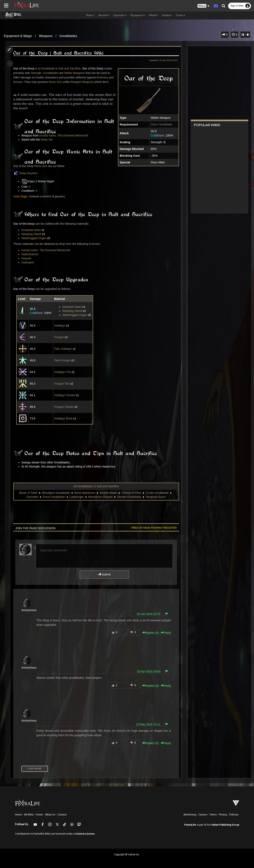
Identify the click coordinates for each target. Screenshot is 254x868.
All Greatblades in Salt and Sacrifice (96, 486)
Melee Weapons (75, 73)
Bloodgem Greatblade (56, 493)
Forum (39, 815)
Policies (234, 815)
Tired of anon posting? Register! (153, 528)
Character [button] (120, 15)
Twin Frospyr (63, 360)
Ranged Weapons (83, 82)
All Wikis (29, 815)
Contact (62, 815)
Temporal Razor (156, 497)
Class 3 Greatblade (160, 124)
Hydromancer (31, 254)
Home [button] (90, 15)
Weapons (46, 36)
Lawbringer (76, 497)
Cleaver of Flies (131, 493)
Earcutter (32, 497)
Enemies (103, 77)
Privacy (223, 815)
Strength (37, 73)
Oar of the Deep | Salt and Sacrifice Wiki (59, 53)
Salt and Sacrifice (71, 68)
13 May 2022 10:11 (147, 724)
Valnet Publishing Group (225, 825)
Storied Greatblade (129, 497)
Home (18, 815)
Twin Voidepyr (63, 349)
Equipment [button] (138, 15)
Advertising (190, 815)
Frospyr (59, 337)
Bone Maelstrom (85, 493)
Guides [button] (167, 15)
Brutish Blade (108, 493)
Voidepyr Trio (63, 372)
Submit (104, 574)
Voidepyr (60, 326)
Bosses (19, 82)
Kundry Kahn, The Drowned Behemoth (65, 135)
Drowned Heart (32, 230)
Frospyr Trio (62, 384)
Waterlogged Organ (35, 238)
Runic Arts (56, 82)
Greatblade (49, 68)
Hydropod (29, 262)
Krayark (27, 258)
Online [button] (181, 15)
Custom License (85, 834)
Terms (213, 815)
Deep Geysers (26, 173)
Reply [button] (164, 633)
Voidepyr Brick (64, 418)
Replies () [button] (149, 633)
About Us (50, 815)
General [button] (104, 15)
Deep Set (48, 140)
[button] (203, 6)
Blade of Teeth (28, 493)
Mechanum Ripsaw (100, 497)
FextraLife (190, 825)
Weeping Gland (32, 234)
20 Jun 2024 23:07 (147, 614)
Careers (203, 815)
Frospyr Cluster (64, 407)
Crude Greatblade (157, 493)
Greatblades (68, 36)
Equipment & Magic (18, 36)
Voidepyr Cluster (65, 395)
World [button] (154, 15)
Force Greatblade (54, 497)
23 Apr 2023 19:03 (147, 671)
